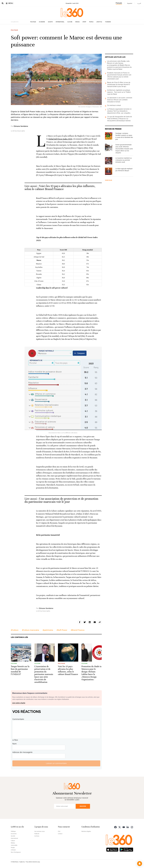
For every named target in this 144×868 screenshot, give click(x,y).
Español (130, 3)
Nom (14, 744)
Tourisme (108, 22)
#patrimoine (48, 630)
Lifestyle (99, 22)
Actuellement (15, 22)
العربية (139, 3)
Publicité (37, 834)
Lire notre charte (19, 703)
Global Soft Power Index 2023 (60, 139)
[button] (140, 864)
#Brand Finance (78, 630)
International (60, 22)
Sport (84, 22)
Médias (77, 22)
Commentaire (18, 719)
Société (50, 22)
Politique (33, 22)
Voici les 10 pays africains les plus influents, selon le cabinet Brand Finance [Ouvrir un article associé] (60, 188)
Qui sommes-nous (40, 831)
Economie (42, 22)
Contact (60, 834)
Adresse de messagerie (22, 752)
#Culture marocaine (31, 630)
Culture (70, 22)
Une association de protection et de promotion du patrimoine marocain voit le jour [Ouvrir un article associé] (61, 500)
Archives (37, 836)
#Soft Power (62, 630)
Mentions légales (86, 831)
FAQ (59, 831)
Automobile (14, 845)
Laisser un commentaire (56, 763)
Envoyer (83, 806)
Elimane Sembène (21, 126)
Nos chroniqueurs (16, 852)
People (91, 22)
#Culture (15, 630)
